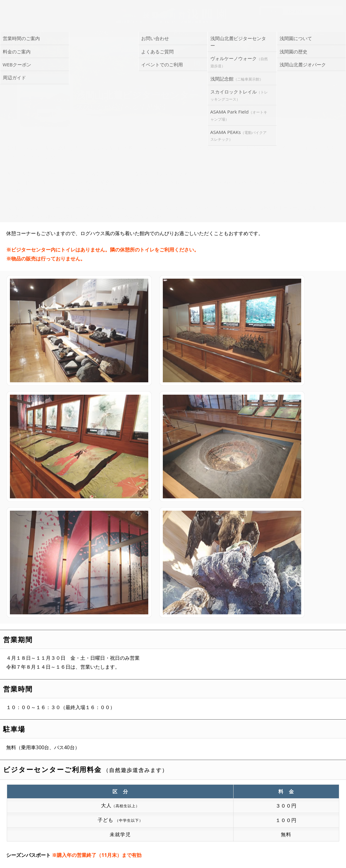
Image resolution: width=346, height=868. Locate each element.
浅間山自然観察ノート (176, 730)
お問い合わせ (176, 812)
